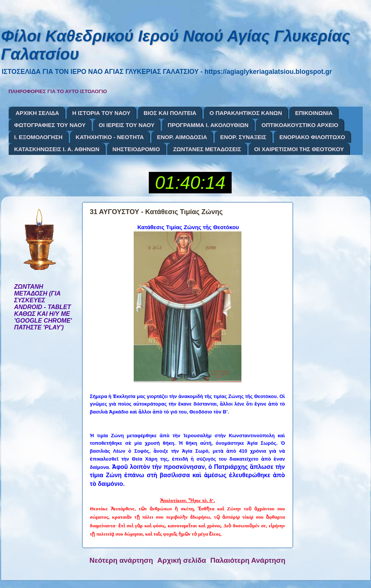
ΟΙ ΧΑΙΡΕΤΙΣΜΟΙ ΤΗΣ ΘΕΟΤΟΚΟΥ (299, 149)
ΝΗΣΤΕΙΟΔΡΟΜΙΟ (136, 149)
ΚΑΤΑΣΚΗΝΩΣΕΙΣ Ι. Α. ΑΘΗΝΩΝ (57, 149)
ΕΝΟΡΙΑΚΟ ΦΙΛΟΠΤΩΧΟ (312, 137)
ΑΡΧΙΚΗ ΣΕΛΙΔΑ (37, 113)
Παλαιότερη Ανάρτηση (248, 560)
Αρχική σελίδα (182, 560)
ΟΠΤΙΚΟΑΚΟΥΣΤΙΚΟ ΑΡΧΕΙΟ (300, 125)
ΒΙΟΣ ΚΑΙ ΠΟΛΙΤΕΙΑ (170, 113)
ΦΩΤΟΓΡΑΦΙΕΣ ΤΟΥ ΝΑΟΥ (50, 125)
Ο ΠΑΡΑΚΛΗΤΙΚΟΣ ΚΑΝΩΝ (246, 113)
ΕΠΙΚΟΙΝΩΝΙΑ (314, 113)
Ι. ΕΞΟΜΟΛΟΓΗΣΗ (39, 137)
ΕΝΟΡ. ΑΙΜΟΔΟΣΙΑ (182, 137)
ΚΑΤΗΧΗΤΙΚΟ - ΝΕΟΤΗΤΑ (110, 137)
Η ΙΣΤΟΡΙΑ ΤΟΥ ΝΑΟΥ (102, 113)
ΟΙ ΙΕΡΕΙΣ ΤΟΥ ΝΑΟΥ (127, 125)
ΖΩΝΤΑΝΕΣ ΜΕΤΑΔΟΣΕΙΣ (207, 149)
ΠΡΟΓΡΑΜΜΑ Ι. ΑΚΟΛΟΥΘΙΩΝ (208, 125)
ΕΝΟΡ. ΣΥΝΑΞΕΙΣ (243, 137)
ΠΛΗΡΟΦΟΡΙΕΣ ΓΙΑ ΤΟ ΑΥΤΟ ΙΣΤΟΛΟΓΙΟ (58, 91)
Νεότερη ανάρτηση (121, 560)
